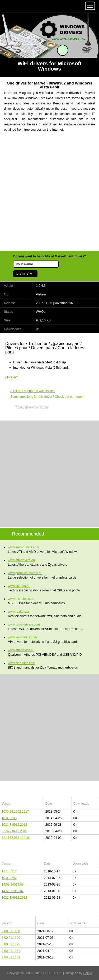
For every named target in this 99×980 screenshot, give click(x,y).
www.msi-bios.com (21, 599)
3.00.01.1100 (11, 938)
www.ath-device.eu (21, 650)
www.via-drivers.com (22, 637)
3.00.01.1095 (11, 944)
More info (12, 377)
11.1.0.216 (9, 871)
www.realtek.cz (18, 612)
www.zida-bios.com (22, 663)
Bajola (88, 973)
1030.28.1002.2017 (15, 812)
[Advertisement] (49, 195)
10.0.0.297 (9, 878)
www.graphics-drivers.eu (25, 573)
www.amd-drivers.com (23, 547)
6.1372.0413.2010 (14, 831)
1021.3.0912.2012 (14, 825)
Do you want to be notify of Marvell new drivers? (50, 256)
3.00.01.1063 (11, 957)
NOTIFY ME (25, 274)
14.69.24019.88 (13, 884)
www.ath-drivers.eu (21, 560)
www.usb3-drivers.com (24, 624)
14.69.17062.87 (13, 891)
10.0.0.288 (9, 818)
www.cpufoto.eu (19, 586)
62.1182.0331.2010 (15, 838)
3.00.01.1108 (11, 931)
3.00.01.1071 (11, 951)
